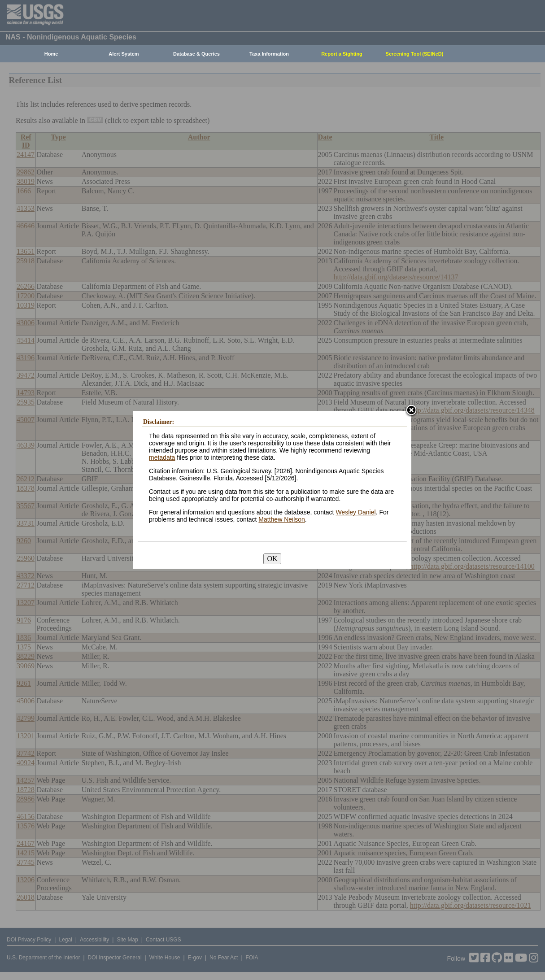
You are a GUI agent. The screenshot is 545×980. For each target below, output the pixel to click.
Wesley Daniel (355, 512)
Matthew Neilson (282, 519)
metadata (162, 457)
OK (272, 559)
